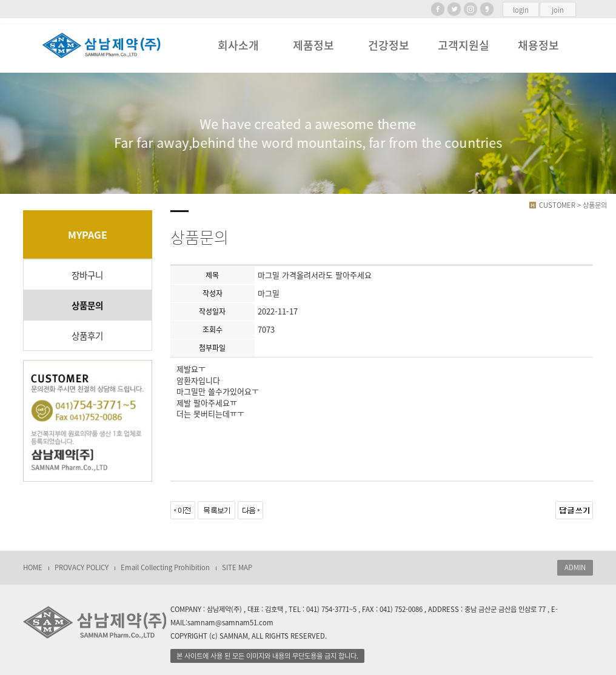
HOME (33, 567)
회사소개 (238, 45)
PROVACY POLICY (82, 567)
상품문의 (87, 305)
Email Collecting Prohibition (165, 567)
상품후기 (87, 336)
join (558, 10)
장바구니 (87, 275)
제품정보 (313, 45)
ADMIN (575, 567)
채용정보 (538, 45)
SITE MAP (237, 567)
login (521, 10)
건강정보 (389, 45)
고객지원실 (464, 45)
